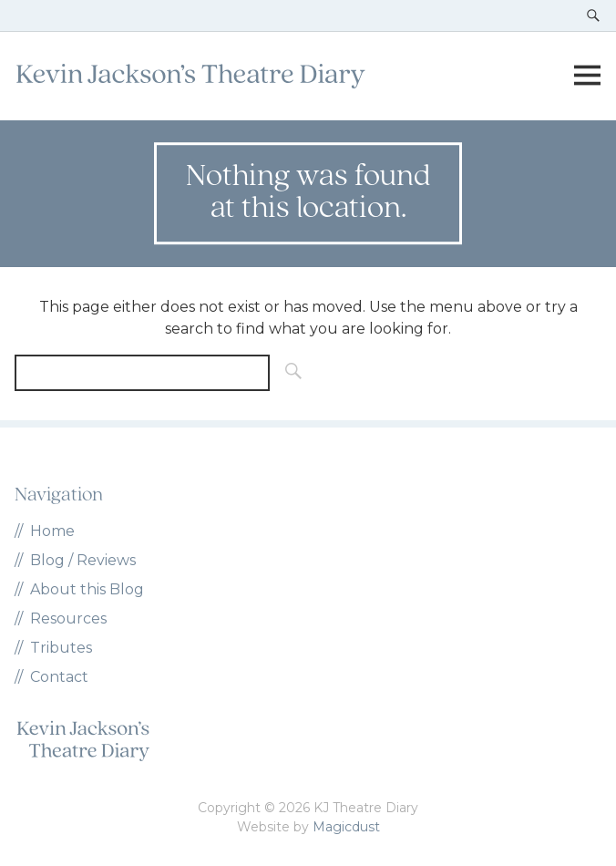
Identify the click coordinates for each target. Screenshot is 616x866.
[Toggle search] (593, 15)
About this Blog (87, 589)
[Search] (288, 373)
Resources (68, 619)
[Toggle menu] (587, 76)
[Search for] (142, 373)
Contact (59, 677)
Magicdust (346, 827)
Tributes (61, 648)
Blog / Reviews (83, 560)
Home (52, 531)
